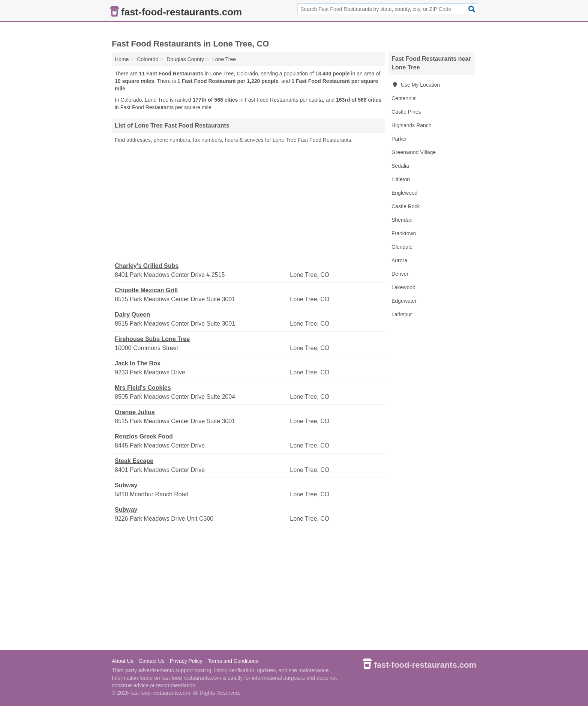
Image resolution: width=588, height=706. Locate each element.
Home (122, 59)
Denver (400, 274)
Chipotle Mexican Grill (146, 290)
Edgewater (404, 301)
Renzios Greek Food (144, 436)
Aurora (399, 260)
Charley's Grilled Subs (147, 266)
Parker (399, 139)
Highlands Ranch (412, 125)
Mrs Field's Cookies (143, 388)
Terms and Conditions (233, 661)
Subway (126, 485)
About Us (123, 661)
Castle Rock (406, 206)
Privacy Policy (186, 661)
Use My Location (416, 85)
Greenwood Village (414, 152)
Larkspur (402, 314)
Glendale (402, 247)
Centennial (404, 98)
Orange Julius (135, 412)
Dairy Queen (132, 315)
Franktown (404, 233)
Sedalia (400, 166)
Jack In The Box (138, 363)
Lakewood (403, 287)
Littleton (401, 179)
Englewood (404, 193)
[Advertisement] (248, 203)
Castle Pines (406, 112)
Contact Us (151, 661)
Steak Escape (134, 461)
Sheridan (402, 220)
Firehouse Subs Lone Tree (152, 339)
